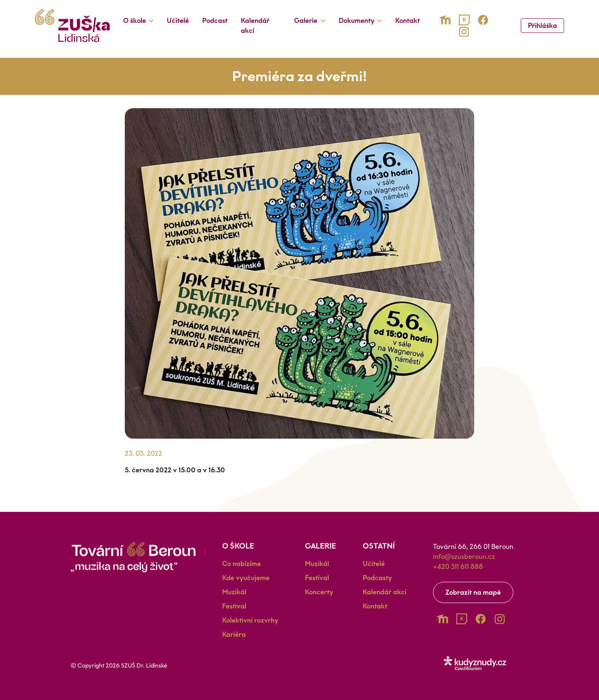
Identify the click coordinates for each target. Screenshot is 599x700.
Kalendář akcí (255, 26)
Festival (234, 606)
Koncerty (319, 592)
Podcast (215, 21)
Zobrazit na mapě (473, 592)
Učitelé (178, 21)
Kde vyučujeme (246, 578)
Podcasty (377, 578)
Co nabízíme (241, 564)
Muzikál (234, 592)
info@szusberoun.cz (464, 557)
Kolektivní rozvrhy (250, 620)
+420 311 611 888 (458, 567)
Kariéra (234, 634)
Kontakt (407, 21)
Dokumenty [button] (356, 21)
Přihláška (542, 26)
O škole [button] (135, 21)
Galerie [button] (306, 21)
